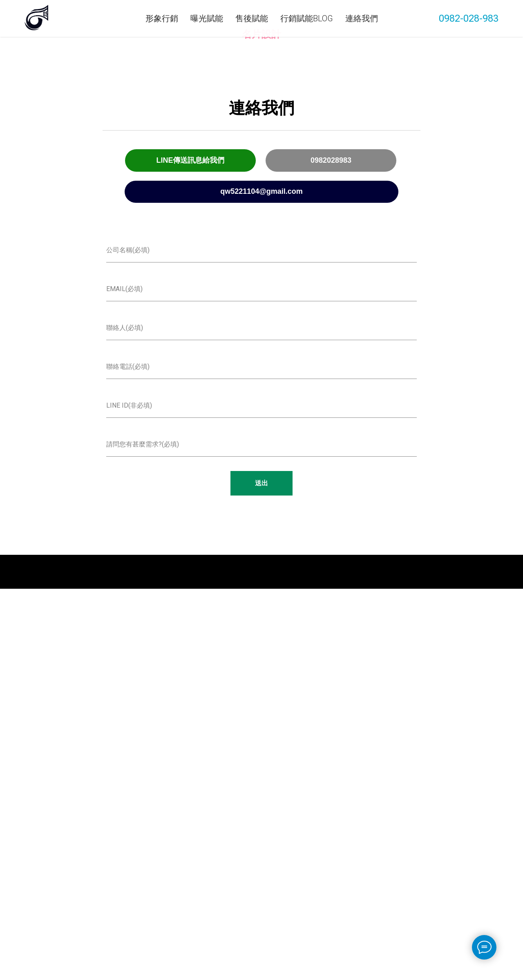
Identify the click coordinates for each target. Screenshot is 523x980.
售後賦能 (252, 18)
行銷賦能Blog (307, 18)
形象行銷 (162, 18)
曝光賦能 (207, 18)
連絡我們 (362, 18)
